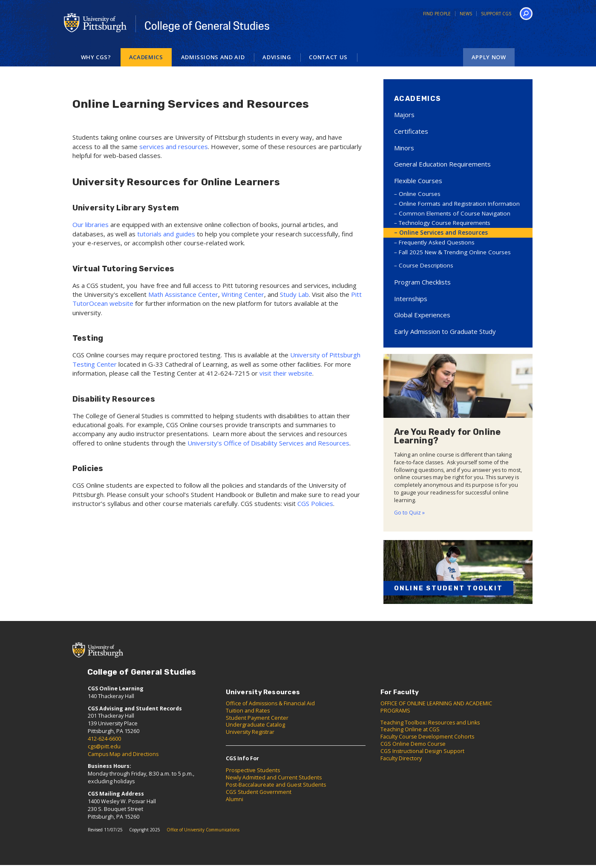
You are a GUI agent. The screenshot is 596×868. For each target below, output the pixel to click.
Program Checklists (422, 282)
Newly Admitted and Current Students (274, 777)
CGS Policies (315, 503)
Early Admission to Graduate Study (445, 331)
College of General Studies (207, 26)
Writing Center (243, 294)
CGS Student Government (259, 792)
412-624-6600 (104, 739)
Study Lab (294, 294)
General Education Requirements (442, 164)
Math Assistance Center (183, 294)
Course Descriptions (426, 265)
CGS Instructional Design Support (422, 751)
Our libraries (91, 224)
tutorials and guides (166, 234)
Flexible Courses (418, 181)
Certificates (411, 131)
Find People (437, 14)
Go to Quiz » (409, 513)
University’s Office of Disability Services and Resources (268, 443)
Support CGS (496, 14)
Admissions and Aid (213, 57)
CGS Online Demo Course (413, 744)
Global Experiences (422, 315)
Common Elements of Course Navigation (455, 213)
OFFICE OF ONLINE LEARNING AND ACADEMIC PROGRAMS (436, 707)
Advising (277, 57)
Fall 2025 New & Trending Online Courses (455, 252)
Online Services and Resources (443, 233)
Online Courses (420, 194)
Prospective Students (253, 770)
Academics (146, 57)
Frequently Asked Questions (437, 242)
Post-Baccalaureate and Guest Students (276, 785)
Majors (404, 115)
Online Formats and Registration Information (459, 204)
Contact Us (328, 57)
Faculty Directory (401, 758)
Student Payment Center (257, 718)
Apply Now (489, 57)
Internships (411, 299)
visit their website (286, 373)
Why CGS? (96, 57)
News (466, 14)
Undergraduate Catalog (255, 725)
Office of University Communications (203, 830)
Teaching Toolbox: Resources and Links (430, 723)
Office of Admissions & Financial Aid (270, 703)
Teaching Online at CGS (410, 729)
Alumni (235, 799)
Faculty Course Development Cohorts (427, 737)
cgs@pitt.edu (104, 746)
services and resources (174, 147)
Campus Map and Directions (123, 754)
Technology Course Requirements (445, 223)
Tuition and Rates (248, 711)
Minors (404, 148)
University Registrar (250, 732)
